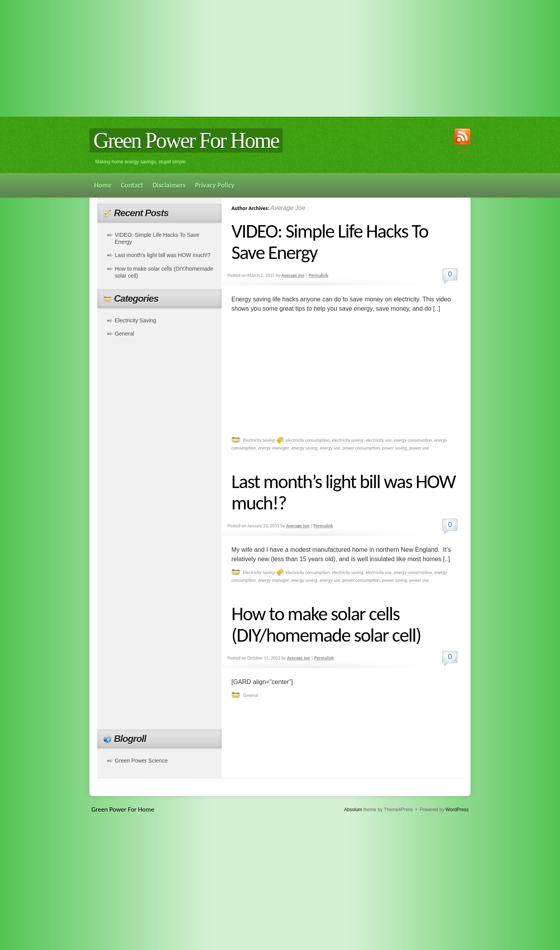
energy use (330, 448)
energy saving (304, 448)
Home (103, 185)
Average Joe (288, 208)
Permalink (318, 275)
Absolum (353, 810)
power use (419, 448)
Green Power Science (141, 761)
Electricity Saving (259, 440)
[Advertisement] (280, 58)
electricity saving (347, 440)
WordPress (457, 810)
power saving (395, 448)
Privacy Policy (215, 185)
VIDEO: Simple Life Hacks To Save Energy (330, 241)
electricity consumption (308, 440)
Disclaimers (169, 185)
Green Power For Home (186, 140)
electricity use (379, 440)
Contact (132, 185)
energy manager (273, 448)
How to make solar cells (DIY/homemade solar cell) (326, 624)
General (250, 695)
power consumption (361, 448)
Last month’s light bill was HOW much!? (343, 492)
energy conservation (413, 440)
